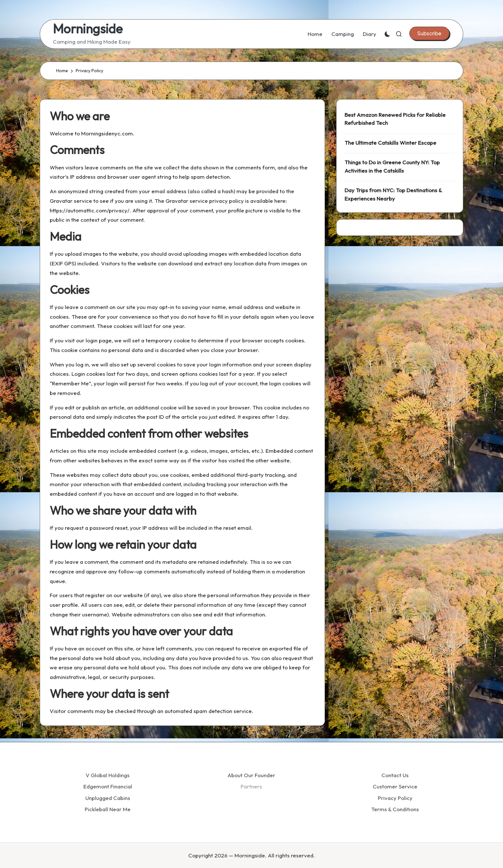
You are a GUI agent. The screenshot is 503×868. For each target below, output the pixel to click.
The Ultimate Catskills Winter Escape (390, 143)
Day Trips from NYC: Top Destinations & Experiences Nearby (393, 194)
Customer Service (395, 786)
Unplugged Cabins (108, 798)
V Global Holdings (108, 775)
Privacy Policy (395, 798)
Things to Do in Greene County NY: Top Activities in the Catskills (392, 166)
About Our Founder (251, 775)
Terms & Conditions (395, 809)
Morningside (88, 29)
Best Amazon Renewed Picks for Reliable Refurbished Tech (395, 119)
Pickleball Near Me (108, 809)
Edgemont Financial (108, 786)
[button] (429, 33)
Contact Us (395, 775)
